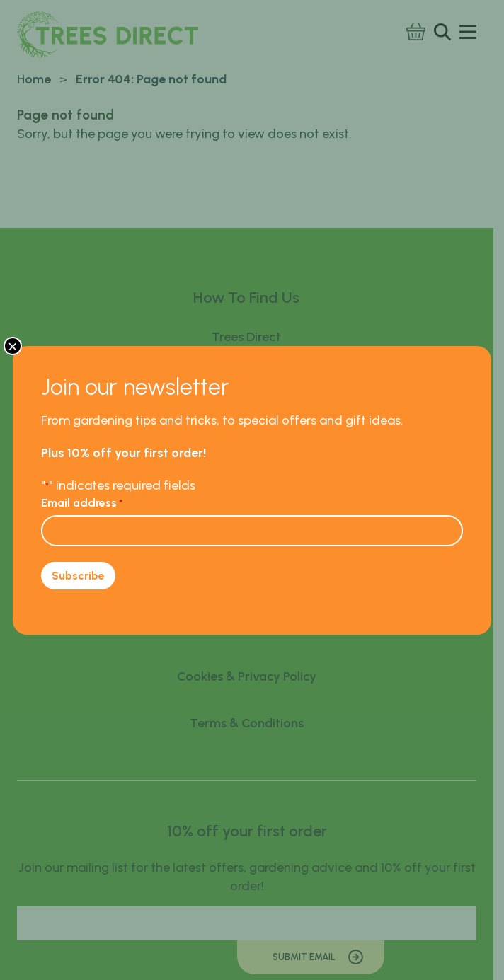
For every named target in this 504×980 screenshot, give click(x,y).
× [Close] (13, 346)
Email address (82, 503)
